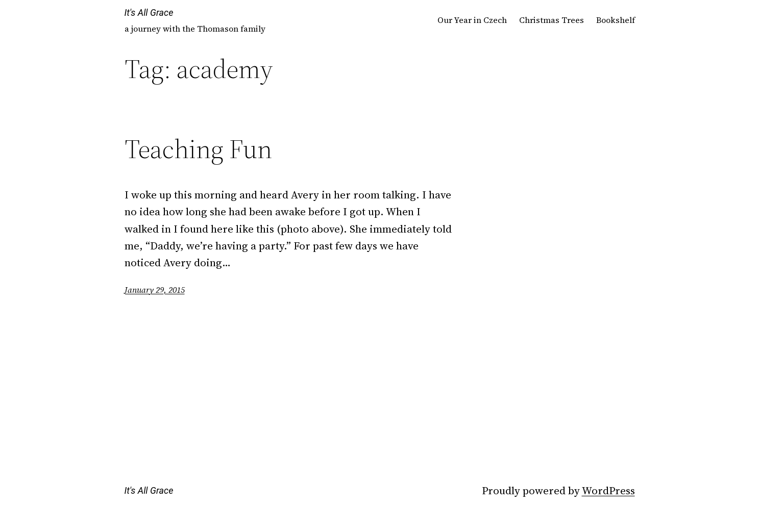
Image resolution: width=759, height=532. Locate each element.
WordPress (608, 490)
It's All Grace (149, 12)
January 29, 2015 (155, 290)
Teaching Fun (198, 149)
